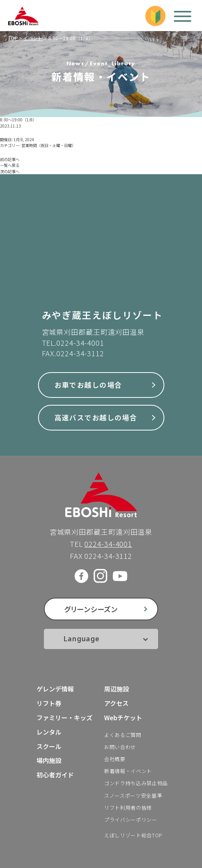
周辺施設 (117, 689)
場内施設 (49, 760)
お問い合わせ (120, 747)
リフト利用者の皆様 (128, 808)
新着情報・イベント (128, 771)
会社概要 (115, 759)
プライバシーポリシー (131, 820)
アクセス (116, 703)
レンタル (49, 732)
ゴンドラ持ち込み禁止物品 (136, 783)
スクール (49, 746)
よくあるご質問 (123, 735)
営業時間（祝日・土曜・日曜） (49, 145)
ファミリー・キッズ (64, 717)
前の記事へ (10, 159)
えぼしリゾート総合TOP (133, 835)
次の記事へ (10, 171)
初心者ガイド (55, 775)
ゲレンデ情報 (55, 689)
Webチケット (123, 717)
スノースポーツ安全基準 (133, 795)
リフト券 (49, 703)
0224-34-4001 (80, 343)
